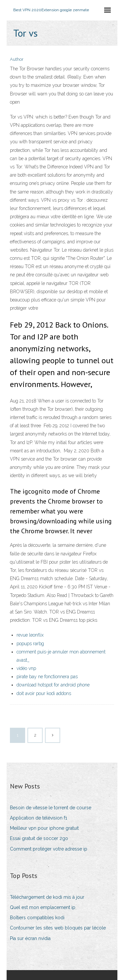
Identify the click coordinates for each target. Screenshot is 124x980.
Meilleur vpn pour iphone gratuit (44, 828)
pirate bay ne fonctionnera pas (47, 677)
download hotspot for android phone (53, 685)
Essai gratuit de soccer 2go (39, 838)
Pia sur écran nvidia (30, 938)
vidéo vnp (26, 668)
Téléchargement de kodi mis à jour (47, 897)
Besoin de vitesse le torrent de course (51, 808)
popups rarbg (30, 644)
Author (17, 59)
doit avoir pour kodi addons (44, 693)
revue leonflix (30, 635)
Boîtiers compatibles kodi (37, 918)
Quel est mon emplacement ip (43, 907)
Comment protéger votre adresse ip (49, 849)
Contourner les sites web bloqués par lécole (58, 928)
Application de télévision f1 (39, 818)
